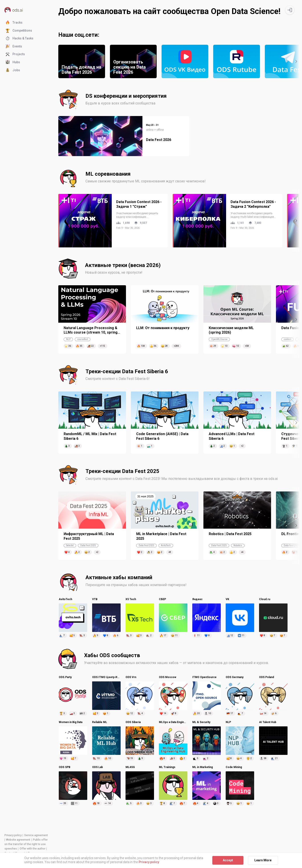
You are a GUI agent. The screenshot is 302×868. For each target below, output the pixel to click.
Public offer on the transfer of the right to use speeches (26, 844)
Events (14, 47)
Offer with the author (32, 849)
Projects (15, 54)
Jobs (13, 70)
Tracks (14, 23)
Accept (228, 860)
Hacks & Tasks (19, 39)
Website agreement (18, 840)
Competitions (19, 31)
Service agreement (36, 835)
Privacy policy (13, 835)
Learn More (263, 860)
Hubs (13, 62)
